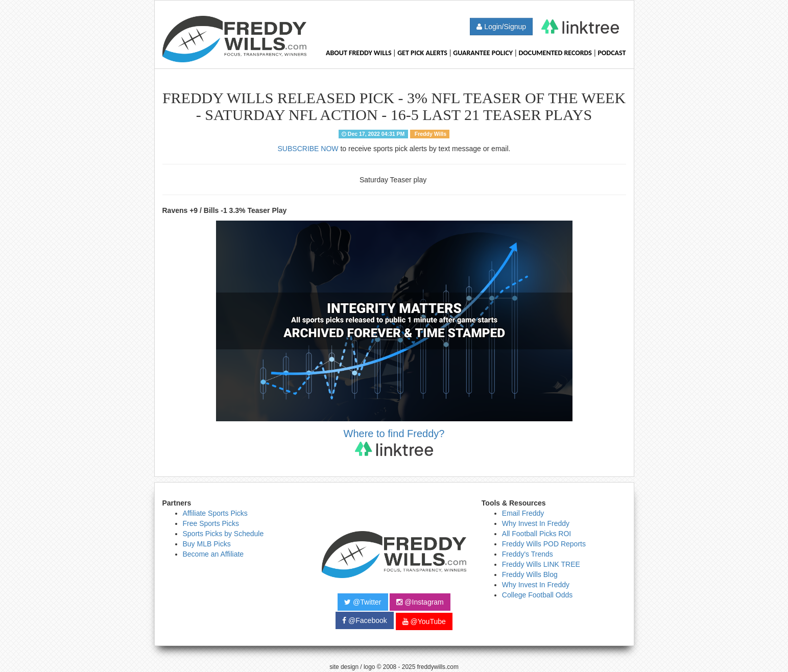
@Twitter (363, 602)
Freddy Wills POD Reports (544, 544)
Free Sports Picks (211, 523)
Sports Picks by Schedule (223, 534)
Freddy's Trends (528, 554)
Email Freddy (523, 513)
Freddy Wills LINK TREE (541, 564)
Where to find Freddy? (394, 442)
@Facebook (365, 620)
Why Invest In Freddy (536, 523)
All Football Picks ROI (536, 534)
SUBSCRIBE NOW (308, 149)
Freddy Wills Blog (530, 574)
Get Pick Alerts (422, 53)
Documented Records (556, 53)
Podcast (612, 53)
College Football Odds (538, 595)
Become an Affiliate (213, 554)
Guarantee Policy (483, 53)
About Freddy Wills (359, 53)
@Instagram (420, 602)
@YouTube (424, 621)
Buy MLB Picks (207, 544)
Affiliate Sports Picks (215, 513)
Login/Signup (501, 27)
